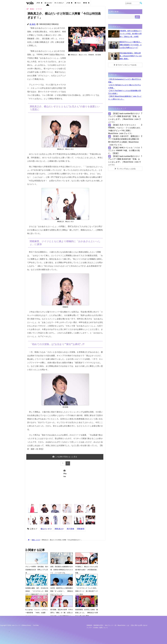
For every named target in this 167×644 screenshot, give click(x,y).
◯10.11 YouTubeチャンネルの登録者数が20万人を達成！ (125, 92)
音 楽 (39, 3)
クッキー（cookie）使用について (97, 628)
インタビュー (59, 3)
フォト (78, 3)
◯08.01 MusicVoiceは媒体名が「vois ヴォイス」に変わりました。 (125, 98)
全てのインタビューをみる (125, 65)
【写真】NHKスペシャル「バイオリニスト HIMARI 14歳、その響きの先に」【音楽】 (124, 150)
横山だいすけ (46, 529)
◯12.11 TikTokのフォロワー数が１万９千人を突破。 (125, 86)
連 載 (69, 3)
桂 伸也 (33, 24)
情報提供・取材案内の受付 (95, 625)
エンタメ (48, 3)
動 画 (86, 3)
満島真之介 (59, 529)
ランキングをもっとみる (125, 169)
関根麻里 (81, 529)
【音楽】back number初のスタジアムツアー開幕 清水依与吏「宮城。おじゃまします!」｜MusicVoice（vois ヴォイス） (125, 118)
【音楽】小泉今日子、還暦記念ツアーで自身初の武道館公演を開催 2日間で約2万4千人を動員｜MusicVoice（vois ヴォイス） (124, 141)
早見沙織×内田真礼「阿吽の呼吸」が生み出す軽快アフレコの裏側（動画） (131, 56)
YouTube (36, 625)
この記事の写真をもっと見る (65, 457)
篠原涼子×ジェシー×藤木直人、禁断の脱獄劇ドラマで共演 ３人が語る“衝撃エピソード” (131, 45)
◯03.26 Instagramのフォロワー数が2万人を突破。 (125, 81)
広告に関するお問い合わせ (139, 625)
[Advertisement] (86, 72)
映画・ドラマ (36, 540)
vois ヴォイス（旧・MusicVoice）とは (117, 625)
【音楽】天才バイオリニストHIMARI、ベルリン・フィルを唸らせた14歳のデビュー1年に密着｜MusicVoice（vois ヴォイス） (124, 129)
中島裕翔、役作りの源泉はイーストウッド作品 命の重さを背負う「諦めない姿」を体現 (131, 34)
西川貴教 (71, 529)
